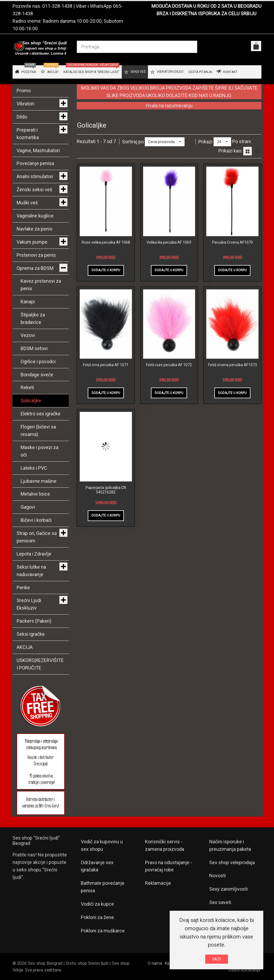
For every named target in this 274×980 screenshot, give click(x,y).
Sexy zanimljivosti (229, 889)
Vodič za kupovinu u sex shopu (102, 845)
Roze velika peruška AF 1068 (106, 242)
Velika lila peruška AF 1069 (169, 242)
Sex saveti (220, 902)
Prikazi (205, 142)
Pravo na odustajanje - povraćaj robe (169, 866)
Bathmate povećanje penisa (103, 887)
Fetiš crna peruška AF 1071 (106, 365)
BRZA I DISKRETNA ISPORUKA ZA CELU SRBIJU (206, 14)
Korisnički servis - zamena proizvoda (165, 845)
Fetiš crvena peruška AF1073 (233, 365)
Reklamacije (158, 883)
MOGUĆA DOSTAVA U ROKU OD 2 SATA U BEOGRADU (206, 6)
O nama (155, 963)
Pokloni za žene (97, 917)
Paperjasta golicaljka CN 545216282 (106, 490)
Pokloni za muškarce (103, 931)
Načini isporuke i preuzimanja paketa (230, 845)
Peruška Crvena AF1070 (233, 242)
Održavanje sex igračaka (97, 866)
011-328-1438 (57, 6)
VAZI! (217, 959)
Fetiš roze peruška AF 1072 (169, 365)
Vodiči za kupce (97, 904)
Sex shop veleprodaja (232, 862)
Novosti (218, 876)
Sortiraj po (133, 142)
